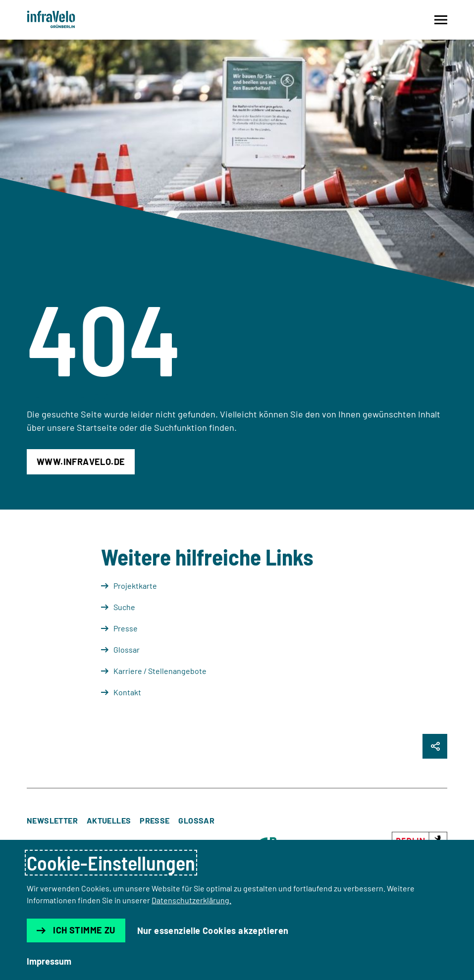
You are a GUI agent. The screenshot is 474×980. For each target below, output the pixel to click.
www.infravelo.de (81, 462)
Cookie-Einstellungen (111, 863)
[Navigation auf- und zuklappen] (441, 20)
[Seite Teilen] (435, 746)
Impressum (49, 961)
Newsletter (52, 820)
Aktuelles (109, 820)
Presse (155, 820)
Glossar (196, 820)
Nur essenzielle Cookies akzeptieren (213, 930)
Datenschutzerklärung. (191, 900)
